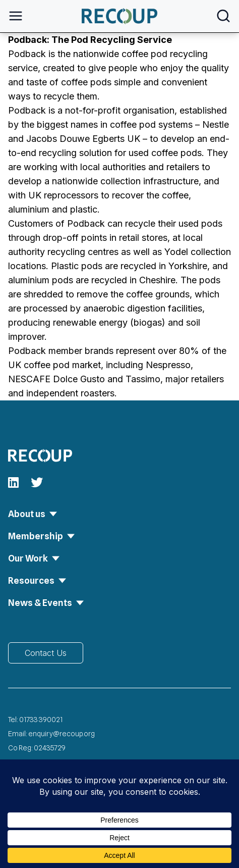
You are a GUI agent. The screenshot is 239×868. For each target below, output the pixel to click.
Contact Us (46, 653)
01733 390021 (41, 720)
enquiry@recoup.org (62, 734)
